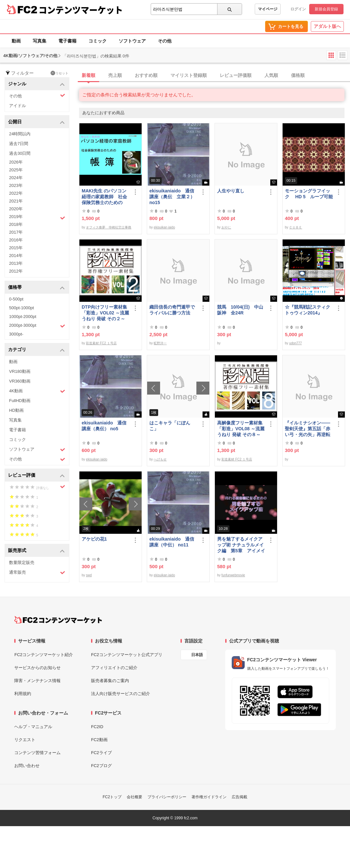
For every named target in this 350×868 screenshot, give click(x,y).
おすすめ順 (146, 75)
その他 (165, 41)
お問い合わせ (27, 766)
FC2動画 (99, 740)
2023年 (16, 185)
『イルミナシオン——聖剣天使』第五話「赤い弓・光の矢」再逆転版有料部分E (308, 429)
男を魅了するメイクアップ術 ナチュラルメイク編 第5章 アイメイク (241, 545)
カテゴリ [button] (36, 350)
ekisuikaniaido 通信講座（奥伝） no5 (104, 426)
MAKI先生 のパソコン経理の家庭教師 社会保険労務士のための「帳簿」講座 (104, 197)
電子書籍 (67, 41)
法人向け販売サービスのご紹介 (121, 694)
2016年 (16, 240)
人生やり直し (231, 191)
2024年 (16, 178)
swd (89, 575)
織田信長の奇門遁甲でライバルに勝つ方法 (172, 310)
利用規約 (23, 694)
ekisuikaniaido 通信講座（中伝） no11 (172, 542)
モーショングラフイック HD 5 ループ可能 (309, 194)
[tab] (215, 76)
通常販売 (37, 573)
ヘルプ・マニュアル (33, 727)
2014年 (16, 256)
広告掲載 (239, 797)
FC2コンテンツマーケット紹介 (44, 655)
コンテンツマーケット (81, 10)
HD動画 (16, 410)
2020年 (16, 209)
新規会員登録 (326, 9)
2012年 (16, 271)
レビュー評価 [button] (36, 476)
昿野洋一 (160, 343)
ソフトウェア (132, 41)
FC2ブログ (101, 766)
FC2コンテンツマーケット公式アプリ (127, 655)
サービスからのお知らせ (37, 668)
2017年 (16, 232)
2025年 (16, 170)
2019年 (37, 217)
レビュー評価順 (236, 75)
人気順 (271, 75)
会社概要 (134, 797)
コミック (98, 41)
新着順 (88, 75)
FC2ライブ (101, 753)
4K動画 (37, 391)
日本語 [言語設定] (197, 655)
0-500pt (16, 299)
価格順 (298, 75)
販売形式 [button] (36, 551)
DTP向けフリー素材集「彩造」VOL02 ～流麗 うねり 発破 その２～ (105, 313)
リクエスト (25, 740)
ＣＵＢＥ (296, 227)
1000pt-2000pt (23, 317)
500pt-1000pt (22, 308)
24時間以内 (20, 134)
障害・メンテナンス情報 (37, 681)
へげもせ (160, 459)
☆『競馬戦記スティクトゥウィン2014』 (308, 310)
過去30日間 (20, 153)
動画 (16, 41)
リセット (59, 73)
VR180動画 (20, 371)
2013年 (16, 263)
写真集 (40, 41)
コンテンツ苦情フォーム (37, 753)
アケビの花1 (94, 539)
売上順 (115, 75)
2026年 (16, 162)
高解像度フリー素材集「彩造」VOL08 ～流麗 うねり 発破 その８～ (241, 429)
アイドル (17, 106)
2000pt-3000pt (37, 326)
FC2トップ (112, 797)
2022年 (16, 193)
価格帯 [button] (36, 288)
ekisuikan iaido (164, 227)
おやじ (226, 227)
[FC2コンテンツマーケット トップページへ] (58, 620)
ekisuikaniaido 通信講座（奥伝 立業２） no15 (172, 197)
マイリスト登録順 (189, 75)
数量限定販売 (22, 562)
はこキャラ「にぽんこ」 (170, 426)
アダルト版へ (327, 26)
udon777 (295, 343)
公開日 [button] (36, 122)
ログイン (298, 9)
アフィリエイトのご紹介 (114, 668)
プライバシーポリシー (167, 797)
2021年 (16, 201)
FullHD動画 (20, 401)
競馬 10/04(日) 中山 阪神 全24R (241, 310)
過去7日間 (19, 144)
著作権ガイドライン (209, 797)
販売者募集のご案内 (110, 681)
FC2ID (97, 727)
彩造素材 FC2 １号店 (101, 343)
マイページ (268, 9)
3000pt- (16, 334)
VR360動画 (20, 381)
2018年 (16, 224)
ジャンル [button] (36, 84)
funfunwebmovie (233, 575)
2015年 (16, 248)
